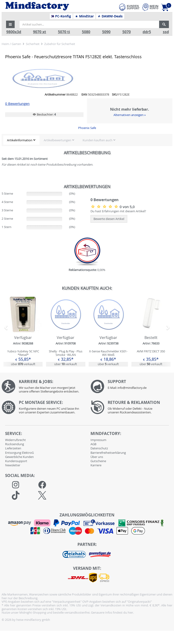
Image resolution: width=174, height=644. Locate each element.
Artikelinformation (20, 140)
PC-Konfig (61, 16)
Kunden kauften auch (97, 140)
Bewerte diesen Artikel (109, 219)
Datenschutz (99, 448)
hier (130, 612)
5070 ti (64, 32)
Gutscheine (98, 461)
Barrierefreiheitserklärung (108, 453)
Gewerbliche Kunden (19, 457)
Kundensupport (16, 461)
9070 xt (40, 32)
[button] (10, 24)
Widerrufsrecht (15, 440)
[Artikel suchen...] (89, 24)
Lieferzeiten (13, 448)
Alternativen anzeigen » (130, 115)
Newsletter (13, 465)
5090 (106, 32)
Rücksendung (15, 444)
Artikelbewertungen (57, 140)
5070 (127, 32)
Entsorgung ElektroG (19, 453)
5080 (86, 32)
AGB (93, 444)
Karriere (96, 465)
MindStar (84, 16)
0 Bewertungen (17, 104)
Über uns (97, 457)
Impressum (98, 440)
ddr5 (147, 32)
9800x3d (14, 32)
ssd (166, 32)
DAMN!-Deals (110, 16)
